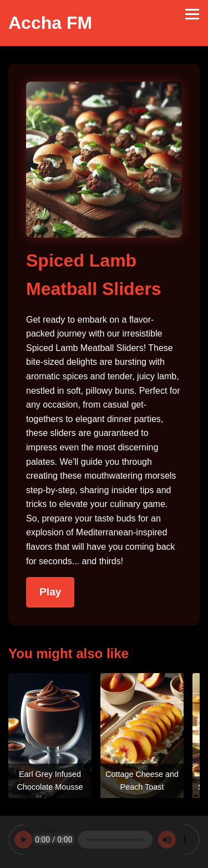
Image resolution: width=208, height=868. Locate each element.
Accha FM (50, 23)
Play (50, 592)
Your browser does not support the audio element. (104, 840)
